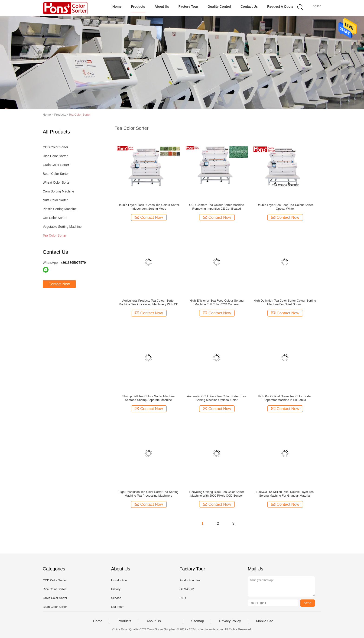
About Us (162, 7)
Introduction (119, 580)
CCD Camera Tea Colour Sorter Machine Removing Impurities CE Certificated (217, 207)
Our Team (118, 607)
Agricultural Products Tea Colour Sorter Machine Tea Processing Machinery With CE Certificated (148, 303)
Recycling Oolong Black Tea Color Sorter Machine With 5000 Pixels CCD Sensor (216, 494)
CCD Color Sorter (55, 147)
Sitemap (198, 621)
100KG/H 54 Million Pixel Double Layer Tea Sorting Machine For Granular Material (285, 494)
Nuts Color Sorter (55, 200)
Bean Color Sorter (56, 174)
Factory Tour (188, 7)
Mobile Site (265, 621)
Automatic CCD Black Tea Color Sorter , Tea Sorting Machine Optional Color (217, 398)
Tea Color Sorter (80, 115)
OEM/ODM (187, 589)
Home (117, 7)
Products (138, 7)
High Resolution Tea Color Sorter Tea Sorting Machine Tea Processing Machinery (148, 494)
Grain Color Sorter (56, 165)
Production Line (190, 580)
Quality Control (219, 7)
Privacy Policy (230, 621)
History (116, 589)
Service (116, 598)
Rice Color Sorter (55, 156)
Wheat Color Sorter (57, 182)
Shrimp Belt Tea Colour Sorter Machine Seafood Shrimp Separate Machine (148, 398)
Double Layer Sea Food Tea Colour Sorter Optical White (285, 207)
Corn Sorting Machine (58, 191)
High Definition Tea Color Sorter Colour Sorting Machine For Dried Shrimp (285, 302)
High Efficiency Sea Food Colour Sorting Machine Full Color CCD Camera (217, 302)
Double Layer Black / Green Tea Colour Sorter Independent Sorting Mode (148, 207)
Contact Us (249, 7)
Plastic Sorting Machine (60, 209)
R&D (183, 598)
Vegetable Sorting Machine (62, 227)
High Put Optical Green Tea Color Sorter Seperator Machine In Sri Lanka (285, 398)
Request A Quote (280, 7)
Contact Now (59, 284)
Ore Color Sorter (55, 218)
